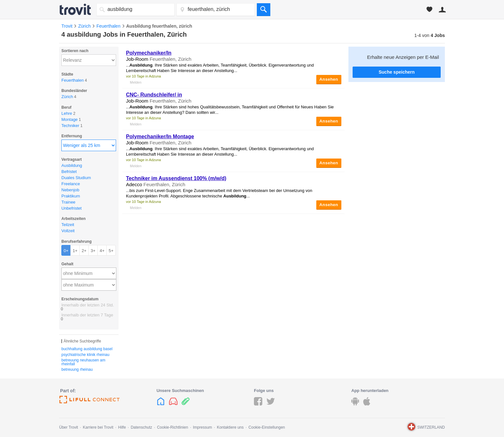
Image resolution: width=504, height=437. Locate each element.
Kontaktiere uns (230, 427)
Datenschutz (142, 427)
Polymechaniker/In (149, 53)
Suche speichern (397, 72)
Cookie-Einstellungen (267, 427)
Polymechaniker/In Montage (160, 137)
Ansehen (329, 79)
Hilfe (122, 427)
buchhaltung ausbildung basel (87, 349)
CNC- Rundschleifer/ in (154, 95)
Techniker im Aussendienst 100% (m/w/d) (176, 178)
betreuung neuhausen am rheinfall (83, 362)
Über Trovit (69, 427)
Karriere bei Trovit (98, 427)
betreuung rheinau (77, 369)
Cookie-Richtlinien (172, 427)
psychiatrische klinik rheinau (85, 355)
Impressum (202, 427)
